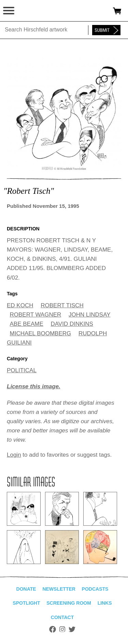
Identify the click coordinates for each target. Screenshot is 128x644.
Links (105, 603)
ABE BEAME (27, 324)
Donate (26, 589)
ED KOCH (20, 305)
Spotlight (26, 603)
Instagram (62, 629)
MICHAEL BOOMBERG (41, 333)
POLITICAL (22, 370)
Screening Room (69, 603)
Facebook (53, 629)
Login (14, 455)
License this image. (34, 386)
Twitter (72, 629)
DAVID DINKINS (72, 324)
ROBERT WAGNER (36, 315)
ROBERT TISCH (62, 305)
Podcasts (95, 589)
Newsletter (59, 589)
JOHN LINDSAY (90, 315)
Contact (62, 617)
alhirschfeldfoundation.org (29, 11)
